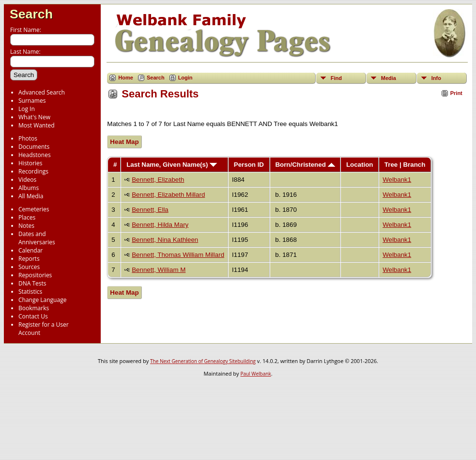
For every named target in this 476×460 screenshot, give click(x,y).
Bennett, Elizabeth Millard (168, 195)
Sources (29, 267)
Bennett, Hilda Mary (160, 225)
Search (31, 14)
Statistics (30, 292)
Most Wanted (37, 125)
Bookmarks (34, 308)
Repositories (35, 275)
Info (436, 78)
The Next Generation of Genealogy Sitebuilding (203, 361)
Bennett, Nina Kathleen (165, 240)
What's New (34, 117)
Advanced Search (42, 92)
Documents (34, 147)
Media (389, 78)
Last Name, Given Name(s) (172, 165)
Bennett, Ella (150, 210)
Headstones (35, 155)
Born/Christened (305, 165)
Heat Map (124, 142)
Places (27, 217)
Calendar (31, 250)
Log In (27, 109)
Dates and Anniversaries (37, 238)
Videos (27, 180)
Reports (29, 259)
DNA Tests (32, 283)
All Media (31, 196)
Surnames (32, 101)
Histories (30, 163)
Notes (26, 226)
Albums (29, 188)
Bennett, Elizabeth (158, 180)
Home (126, 78)
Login (185, 78)
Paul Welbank (255, 374)
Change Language (42, 300)
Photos (28, 138)
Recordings (33, 171)
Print (456, 93)
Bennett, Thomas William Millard (178, 255)
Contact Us (33, 316)
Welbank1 (397, 180)
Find (336, 78)
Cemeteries (34, 209)
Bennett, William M (159, 270)
